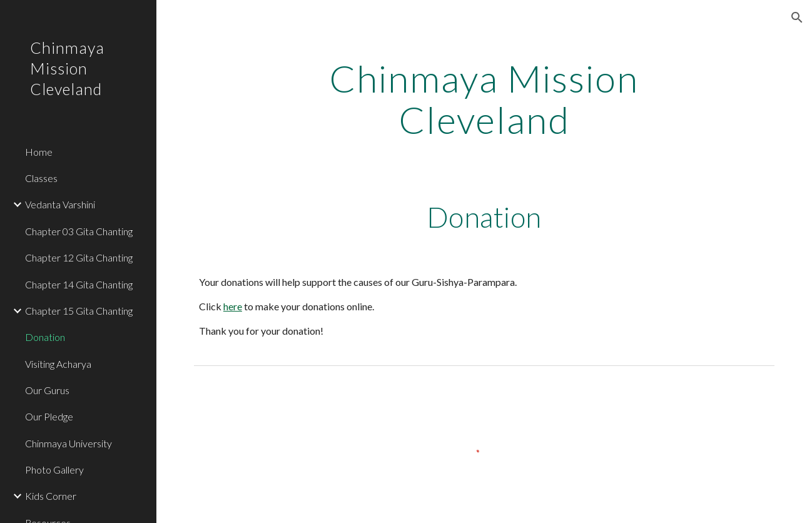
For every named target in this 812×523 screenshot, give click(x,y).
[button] (797, 18)
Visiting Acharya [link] (58, 364)
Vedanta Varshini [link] (60, 204)
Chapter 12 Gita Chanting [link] (79, 257)
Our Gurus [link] (47, 390)
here (233, 306)
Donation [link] (45, 337)
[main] (484, 99)
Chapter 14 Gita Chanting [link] (79, 284)
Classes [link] (41, 178)
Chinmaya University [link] (69, 443)
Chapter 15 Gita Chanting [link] (79, 311)
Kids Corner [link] (51, 496)
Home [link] (39, 152)
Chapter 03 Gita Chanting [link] (79, 231)
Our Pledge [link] (49, 416)
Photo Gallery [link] (54, 470)
